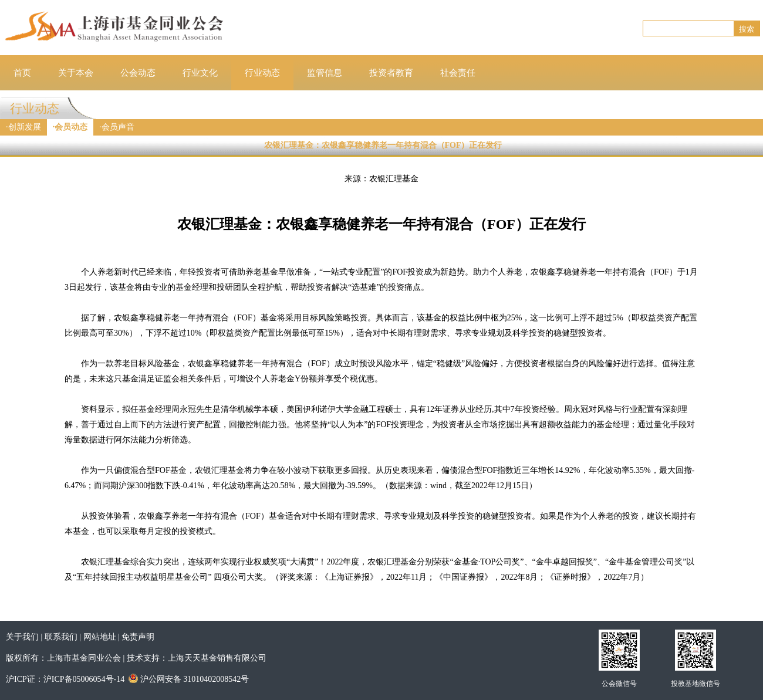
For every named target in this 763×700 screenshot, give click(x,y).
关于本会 (76, 73)
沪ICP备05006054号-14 (84, 679)
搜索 (747, 29)
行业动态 (262, 73)
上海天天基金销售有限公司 (217, 658)
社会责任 (458, 73)
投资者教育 (391, 73)
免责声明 (138, 637)
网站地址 (100, 637)
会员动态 (71, 127)
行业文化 (200, 73)
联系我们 (61, 637)
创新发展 (25, 127)
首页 (22, 73)
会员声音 (118, 127)
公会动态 (138, 73)
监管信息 (325, 73)
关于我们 (22, 637)
